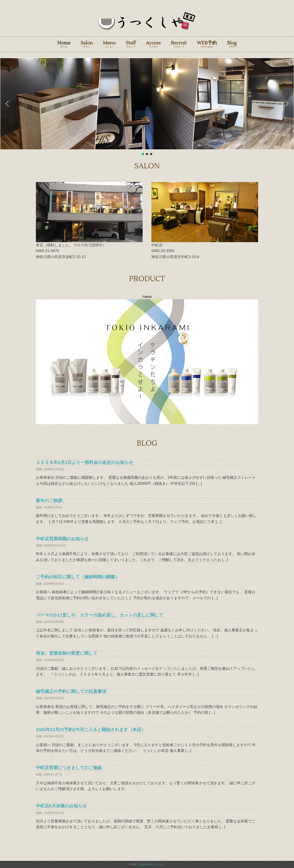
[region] (147, 107)
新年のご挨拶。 (51, 501)
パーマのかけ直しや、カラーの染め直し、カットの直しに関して (100, 615)
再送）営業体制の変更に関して (67, 653)
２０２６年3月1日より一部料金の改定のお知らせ (84, 462)
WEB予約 (207, 44)
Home (64, 44)
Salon (87, 44)
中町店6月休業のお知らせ (61, 806)
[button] (7, 104)
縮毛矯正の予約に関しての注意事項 (71, 691)
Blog (232, 44)
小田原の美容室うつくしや (151, 864)
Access (153, 44)
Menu (109, 44)
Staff (131, 44)
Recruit (179, 44)
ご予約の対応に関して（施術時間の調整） (78, 577)
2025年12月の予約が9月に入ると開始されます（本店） (91, 730)
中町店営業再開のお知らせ (62, 539)
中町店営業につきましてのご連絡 (69, 768)
